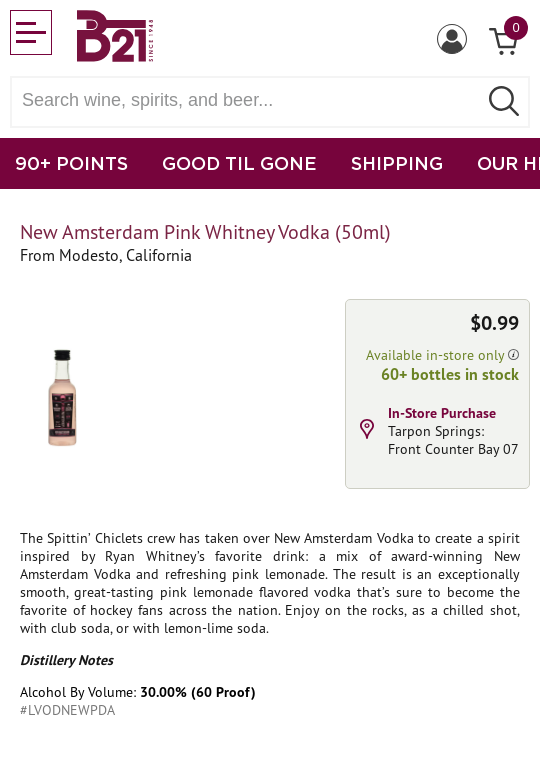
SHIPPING (397, 163)
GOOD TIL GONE (239, 163)
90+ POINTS (71, 163)
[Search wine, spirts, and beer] (250, 100)
